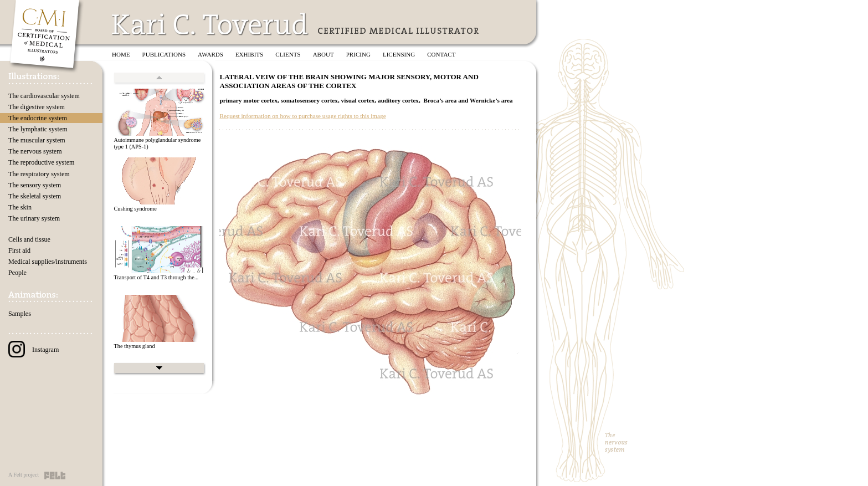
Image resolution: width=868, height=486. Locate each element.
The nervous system (35, 151)
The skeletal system (35, 196)
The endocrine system (38, 118)
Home (121, 54)
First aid (19, 250)
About (323, 54)
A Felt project (24, 475)
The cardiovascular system (44, 96)
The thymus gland (134, 346)
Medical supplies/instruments (48, 262)
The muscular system (37, 140)
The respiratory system (39, 174)
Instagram (34, 350)
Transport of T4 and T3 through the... (156, 277)
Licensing (399, 54)
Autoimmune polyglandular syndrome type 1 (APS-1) (157, 144)
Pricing (358, 54)
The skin (20, 207)
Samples (20, 314)
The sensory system (35, 185)
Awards (210, 54)
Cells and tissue (29, 239)
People (17, 273)
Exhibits (249, 54)
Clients (288, 54)
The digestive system (37, 107)
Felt (55, 475)
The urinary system (34, 218)
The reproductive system (41, 162)
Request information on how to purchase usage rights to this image (302, 116)
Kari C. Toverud (210, 24)
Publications (164, 54)
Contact (441, 54)
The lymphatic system (38, 129)
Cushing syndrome (135, 209)
